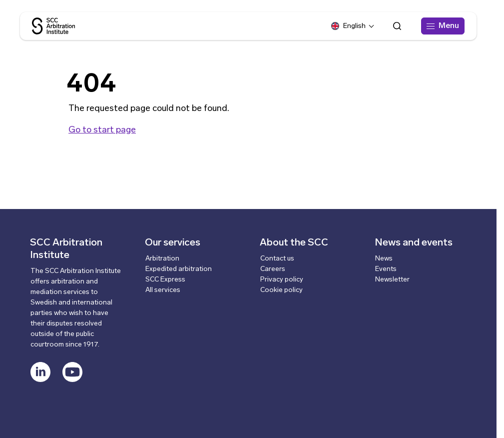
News (384, 259)
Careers (273, 269)
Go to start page (102, 130)
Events (386, 269)
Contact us (277, 259)
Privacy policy (282, 280)
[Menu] (443, 26)
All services (163, 290)
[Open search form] (397, 26)
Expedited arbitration (179, 269)
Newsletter (392, 280)
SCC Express (165, 280)
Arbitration (162, 259)
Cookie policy (281, 290)
